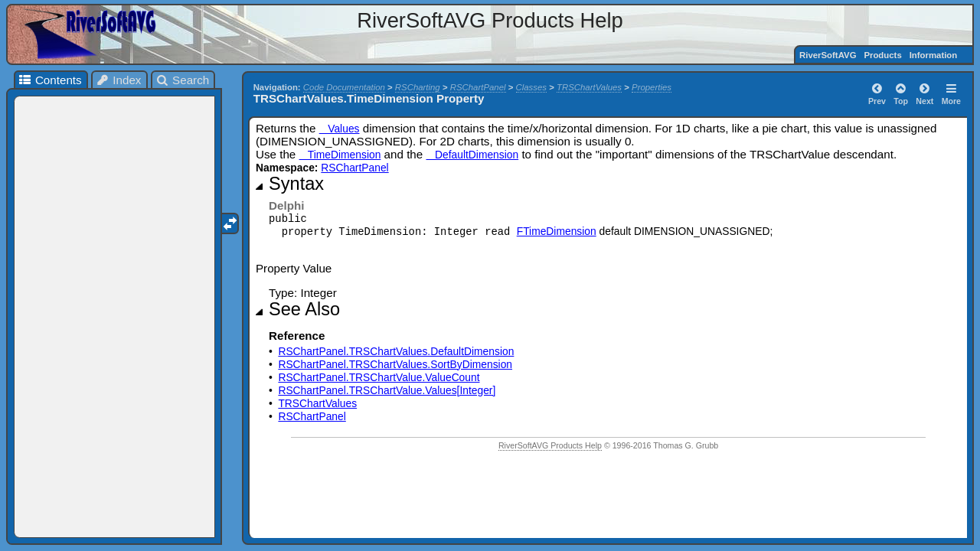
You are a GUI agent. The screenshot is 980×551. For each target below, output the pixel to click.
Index (119, 80)
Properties (652, 87)
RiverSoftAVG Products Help (550, 445)
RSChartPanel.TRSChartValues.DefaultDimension (396, 351)
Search (183, 80)
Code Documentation (344, 87)
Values (340, 129)
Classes (532, 87)
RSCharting (418, 87)
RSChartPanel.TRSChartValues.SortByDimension (395, 364)
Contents (49, 80)
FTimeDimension (557, 231)
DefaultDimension (472, 155)
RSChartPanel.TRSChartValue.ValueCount (379, 377)
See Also (304, 309)
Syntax (296, 184)
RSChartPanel (478, 87)
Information (934, 55)
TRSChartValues (589, 87)
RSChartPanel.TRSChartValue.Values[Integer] (387, 390)
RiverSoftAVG (828, 55)
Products (882, 55)
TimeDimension (340, 155)
